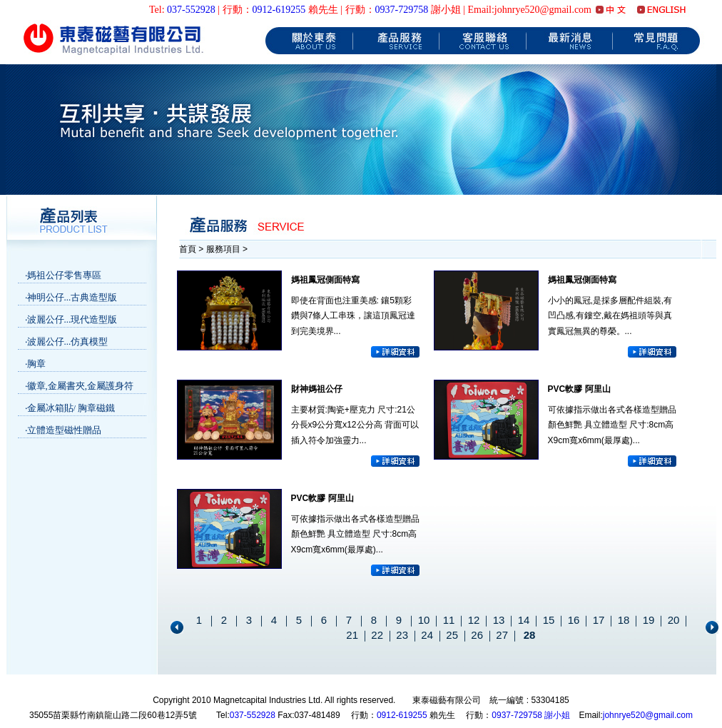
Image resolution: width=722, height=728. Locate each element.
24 (427, 635)
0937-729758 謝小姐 (531, 715)
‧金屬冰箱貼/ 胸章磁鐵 (70, 408)
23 (402, 635)
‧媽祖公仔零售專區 (63, 275)
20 (674, 620)
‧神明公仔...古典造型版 (71, 297)
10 (424, 620)
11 (449, 620)
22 (377, 635)
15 (549, 620)
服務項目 (223, 249)
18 (624, 620)
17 (599, 620)
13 (499, 620)
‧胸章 (35, 364)
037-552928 (191, 10)
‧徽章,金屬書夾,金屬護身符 (80, 386)
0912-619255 (279, 10)
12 (474, 620)
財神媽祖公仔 (317, 389)
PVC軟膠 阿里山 (579, 389)
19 (649, 620)
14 (524, 620)
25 (452, 635)
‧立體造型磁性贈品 (63, 430)
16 (574, 620)
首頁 (189, 249)
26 (477, 635)
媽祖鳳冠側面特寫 (325, 280)
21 (352, 635)
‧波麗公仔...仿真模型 (67, 342)
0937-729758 (402, 10)
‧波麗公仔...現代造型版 (71, 319)
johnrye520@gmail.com (648, 715)
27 (502, 635)
